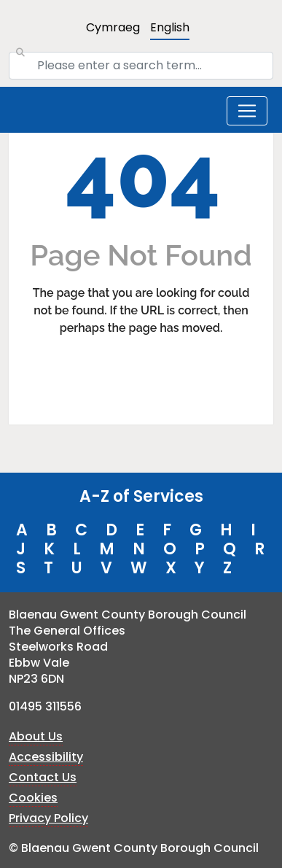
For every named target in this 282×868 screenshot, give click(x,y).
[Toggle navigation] (247, 111)
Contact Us (43, 777)
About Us (36, 736)
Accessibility (46, 757)
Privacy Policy (48, 818)
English (170, 27)
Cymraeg (113, 27)
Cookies (33, 798)
